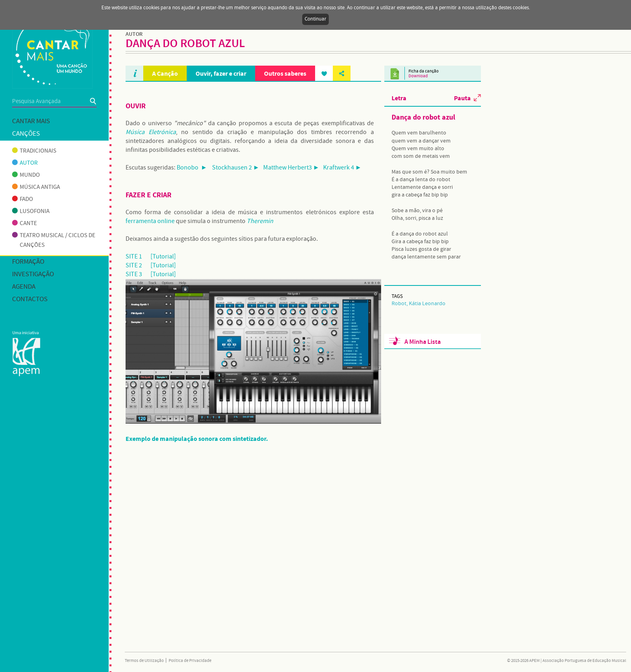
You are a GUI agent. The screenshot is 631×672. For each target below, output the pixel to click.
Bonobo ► (192, 168)
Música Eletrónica (151, 132)
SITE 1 (134, 257)
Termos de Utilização (144, 661)
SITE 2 (134, 266)
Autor (25, 163)
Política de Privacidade (190, 661)
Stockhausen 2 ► (236, 168)
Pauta (462, 98)
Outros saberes (285, 73)
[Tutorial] (163, 257)
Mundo (26, 175)
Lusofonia (31, 211)
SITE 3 (134, 274)
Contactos (30, 299)
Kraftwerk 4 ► (342, 168)
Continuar (315, 19)
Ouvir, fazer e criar (221, 73)
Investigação (33, 274)
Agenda (24, 287)
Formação (28, 262)
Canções (26, 134)
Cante (25, 223)
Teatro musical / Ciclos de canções (54, 240)
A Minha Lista (423, 342)
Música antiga (36, 187)
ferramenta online (150, 221)
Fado (23, 199)
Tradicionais (34, 151)
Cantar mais (31, 121)
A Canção (165, 73)
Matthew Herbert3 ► (291, 168)
